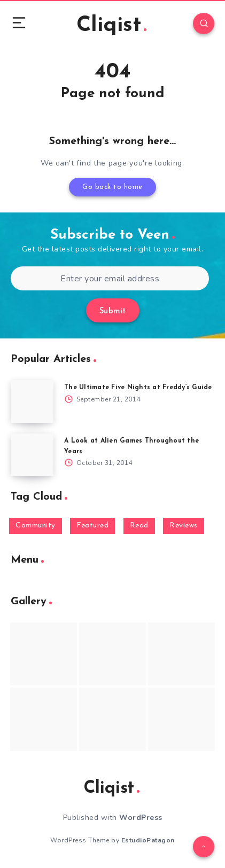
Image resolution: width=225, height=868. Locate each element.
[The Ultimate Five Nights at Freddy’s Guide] (32, 401)
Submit (113, 311)
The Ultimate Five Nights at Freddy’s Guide (138, 388)
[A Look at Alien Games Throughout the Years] (32, 455)
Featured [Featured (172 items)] (92, 526)
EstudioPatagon (148, 840)
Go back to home (112, 187)
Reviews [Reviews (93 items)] (184, 526)
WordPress (141, 818)
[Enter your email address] (110, 278)
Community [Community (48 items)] (36, 526)
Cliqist (111, 26)
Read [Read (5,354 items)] (139, 526)
